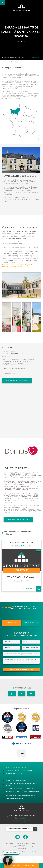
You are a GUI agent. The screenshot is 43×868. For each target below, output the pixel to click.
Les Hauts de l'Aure (35, 57)
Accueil (5, 57)
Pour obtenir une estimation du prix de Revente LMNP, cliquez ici (17, 266)
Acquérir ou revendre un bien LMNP (21, 866)
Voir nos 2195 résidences (13, 62)
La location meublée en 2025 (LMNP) (19, 782)
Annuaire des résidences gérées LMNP (20, 801)
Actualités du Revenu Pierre (16, 792)
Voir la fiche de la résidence (17, 381)
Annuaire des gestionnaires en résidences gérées (22, 796)
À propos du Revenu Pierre (16, 779)
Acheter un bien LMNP (14, 789)
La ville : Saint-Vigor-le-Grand (20, 176)
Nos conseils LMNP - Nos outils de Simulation (22, 804)
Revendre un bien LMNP (14, 786)
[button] (17, 771)
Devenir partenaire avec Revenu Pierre (20, 807)
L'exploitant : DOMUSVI (15, 468)
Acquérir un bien (31, 623)
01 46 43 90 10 (21, 830)
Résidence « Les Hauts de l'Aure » (19, 227)
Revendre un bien (12, 623)
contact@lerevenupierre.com (21, 833)
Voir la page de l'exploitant (18, 520)
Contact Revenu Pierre (14, 811)
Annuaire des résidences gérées (22, 57)
